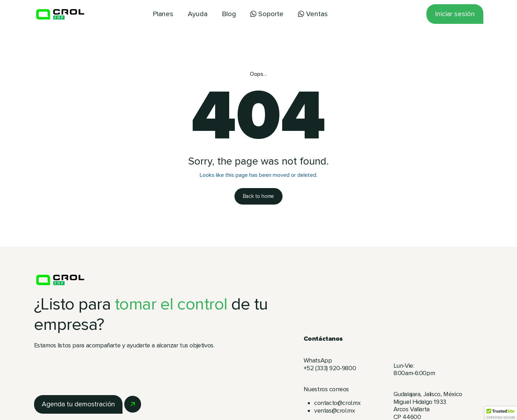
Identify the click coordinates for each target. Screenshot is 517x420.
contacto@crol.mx (338, 404)
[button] (501, 413)
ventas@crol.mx (335, 411)
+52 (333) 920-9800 (331, 369)
